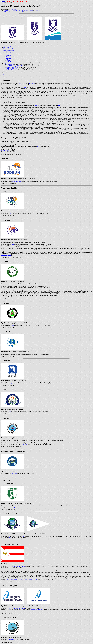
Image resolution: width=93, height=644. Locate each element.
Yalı (7, 59)
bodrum (6, 11)
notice (60, 105)
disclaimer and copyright (18, 12)
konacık (17, 11)
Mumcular (9, 55)
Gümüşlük (9, 53)
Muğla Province (7, 76)
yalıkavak (38, 11)
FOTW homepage (7, 12)
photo (20, 84)
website (24, 87)
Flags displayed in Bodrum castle (11, 49)
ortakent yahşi (26, 11)
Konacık (8, 54)
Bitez (8, 51)
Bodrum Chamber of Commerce (11, 62)
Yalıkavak (9, 61)
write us (25, 12)
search (12, 12)
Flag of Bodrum (7, 46)
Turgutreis (9, 58)
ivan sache (14, 9)
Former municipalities (9, 50)
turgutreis (31, 11)
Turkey (5, 75)
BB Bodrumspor (10, 65)
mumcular (21, 11)
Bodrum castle (24, 85)
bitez (9, 11)
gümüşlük (13, 11)
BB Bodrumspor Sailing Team (16, 66)
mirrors (29, 12)
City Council (6, 48)
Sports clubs (6, 63)
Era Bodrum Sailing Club (12, 67)
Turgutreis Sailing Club (12, 68)
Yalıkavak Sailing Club (12, 70)
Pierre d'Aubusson (5, 151)
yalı (35, 11)
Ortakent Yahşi (10, 57)
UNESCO (37, 105)
